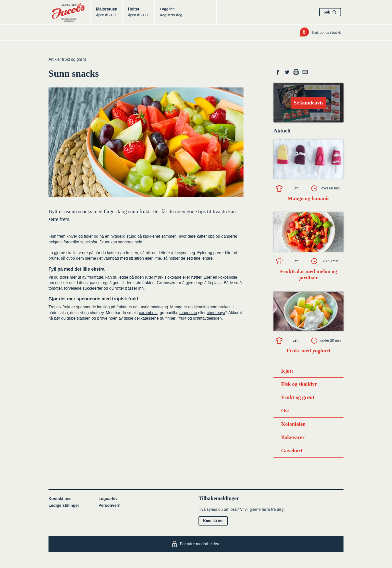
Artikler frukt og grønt (67, 59)
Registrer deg (171, 15)
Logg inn (167, 9)
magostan (188, 313)
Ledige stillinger (64, 505)
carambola (148, 313)
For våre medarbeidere (196, 544)
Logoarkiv (108, 499)
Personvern (109, 505)
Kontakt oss (60, 499)
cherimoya (216, 313)
